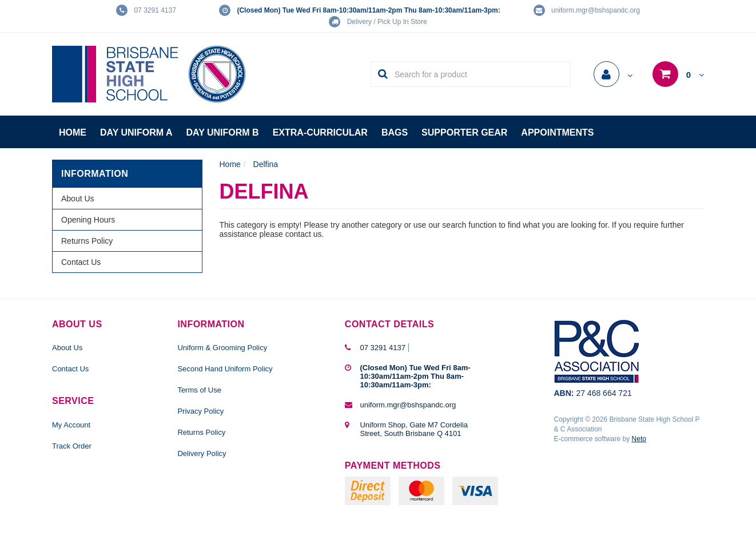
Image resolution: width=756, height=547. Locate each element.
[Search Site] (379, 74)
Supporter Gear (464, 132)
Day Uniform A (136, 132)
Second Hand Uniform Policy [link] (225, 369)
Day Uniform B (223, 132)
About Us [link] (78, 199)
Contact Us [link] (81, 262)
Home (73, 132)
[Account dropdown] (613, 76)
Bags (395, 132)
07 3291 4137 (155, 10)
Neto (639, 439)
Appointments (557, 132)
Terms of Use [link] (199, 390)
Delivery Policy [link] (202, 453)
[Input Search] (479, 74)
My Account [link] (71, 425)
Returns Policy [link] (87, 241)
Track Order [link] (72, 446)
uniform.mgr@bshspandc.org (596, 10)
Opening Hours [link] (88, 220)
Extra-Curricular (320, 132)
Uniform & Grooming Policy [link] (222, 348)
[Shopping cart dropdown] (678, 75)
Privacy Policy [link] (200, 411)
